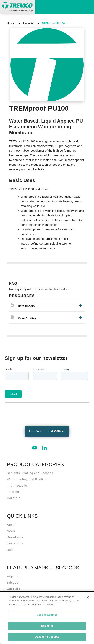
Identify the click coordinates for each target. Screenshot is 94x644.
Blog (10, 550)
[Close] (88, 597)
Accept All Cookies (47, 637)
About (11, 525)
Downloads (15, 537)
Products (28, 23)
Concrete (14, 498)
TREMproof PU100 (53, 23)
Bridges (12, 582)
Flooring (13, 492)
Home (10, 23)
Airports (13, 576)
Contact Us (15, 543)
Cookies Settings (47, 615)
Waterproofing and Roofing (27, 479)
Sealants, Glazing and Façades (30, 473)
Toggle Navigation (87, 6)
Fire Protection (18, 485)
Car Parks (14, 589)
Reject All (47, 626)
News (11, 531)
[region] (47, 618)
